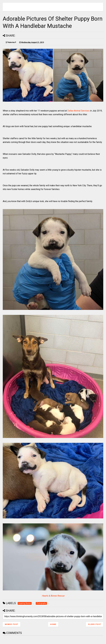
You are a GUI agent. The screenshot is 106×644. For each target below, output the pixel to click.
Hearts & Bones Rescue (53, 596)
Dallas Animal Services (78, 111)
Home (53, 624)
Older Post (95, 624)
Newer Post (12, 624)
